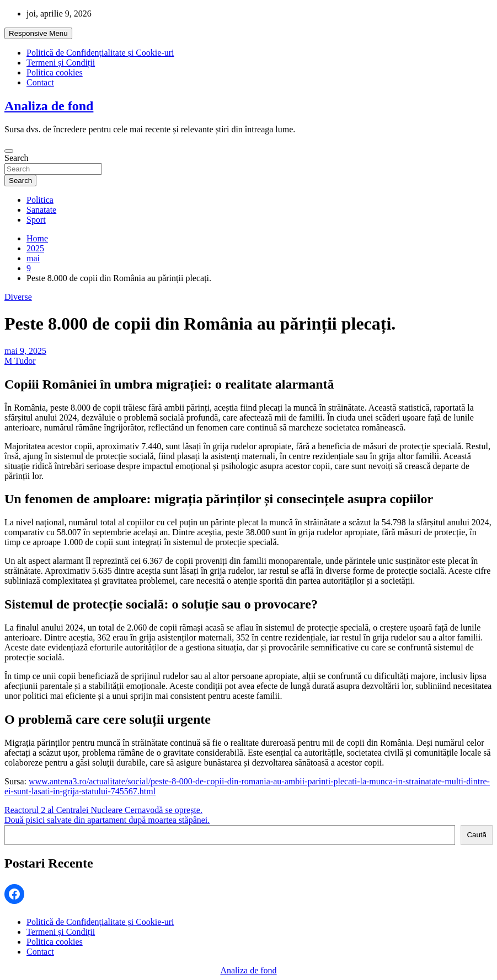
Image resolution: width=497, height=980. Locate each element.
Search (17, 158)
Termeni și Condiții (61, 63)
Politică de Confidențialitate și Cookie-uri (100, 53)
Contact (40, 82)
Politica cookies (55, 72)
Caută (477, 835)
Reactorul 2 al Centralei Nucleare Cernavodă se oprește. (103, 810)
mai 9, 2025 (25, 351)
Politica (40, 200)
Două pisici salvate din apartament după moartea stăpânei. (107, 820)
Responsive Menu (38, 33)
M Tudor (20, 361)
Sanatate (41, 210)
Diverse (18, 297)
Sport (36, 220)
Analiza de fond (49, 106)
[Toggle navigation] (9, 151)
